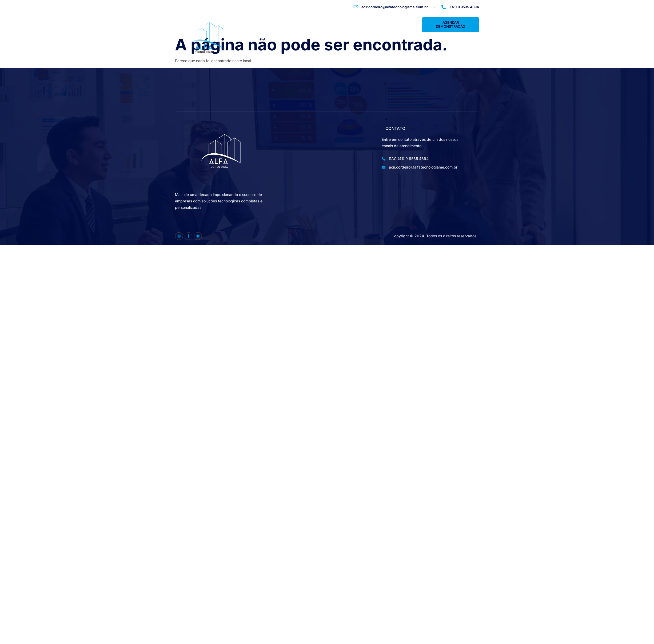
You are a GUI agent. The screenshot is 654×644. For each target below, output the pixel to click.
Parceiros (385, 39)
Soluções (298, 39)
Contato (411, 39)
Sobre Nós (270, 39)
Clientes (324, 39)
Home (245, 39)
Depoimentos (354, 39)
